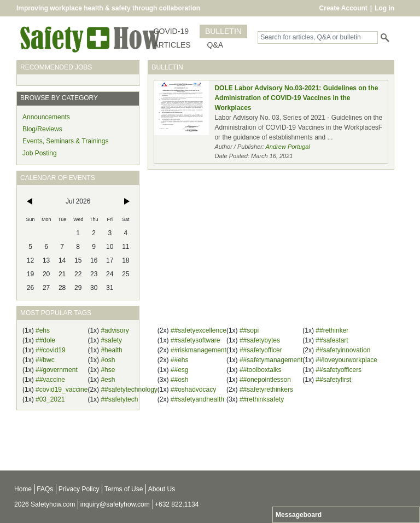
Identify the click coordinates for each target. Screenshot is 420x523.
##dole (45, 340)
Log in (384, 8)
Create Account (343, 8)
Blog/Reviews (42, 129)
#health (111, 350)
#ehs (43, 330)
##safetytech (119, 399)
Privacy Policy (79, 489)
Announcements (46, 117)
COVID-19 (171, 31)
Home (23, 489)
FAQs (45, 489)
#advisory (115, 330)
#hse (108, 370)
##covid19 (51, 350)
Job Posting (40, 153)
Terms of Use (124, 489)
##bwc (45, 360)
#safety (111, 340)
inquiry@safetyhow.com (115, 504)
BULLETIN (223, 31)
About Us (162, 489)
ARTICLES (172, 45)
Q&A (215, 45)
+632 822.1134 (177, 504)
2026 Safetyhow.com (45, 504)
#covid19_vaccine (62, 390)
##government (57, 370)
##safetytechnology (129, 390)
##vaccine (50, 380)
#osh (108, 360)
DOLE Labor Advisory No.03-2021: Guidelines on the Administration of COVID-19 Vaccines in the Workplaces (296, 98)
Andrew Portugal (288, 147)
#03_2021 (50, 399)
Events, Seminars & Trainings (65, 141)
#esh (108, 380)
